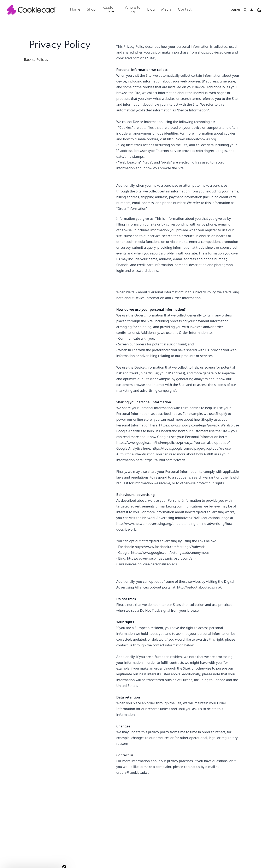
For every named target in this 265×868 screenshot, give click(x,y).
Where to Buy (133, 10)
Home (75, 10)
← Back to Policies (34, 60)
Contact (185, 10)
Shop (91, 10)
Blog (151, 10)
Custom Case (110, 10)
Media (166, 10)
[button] (34, 863)
